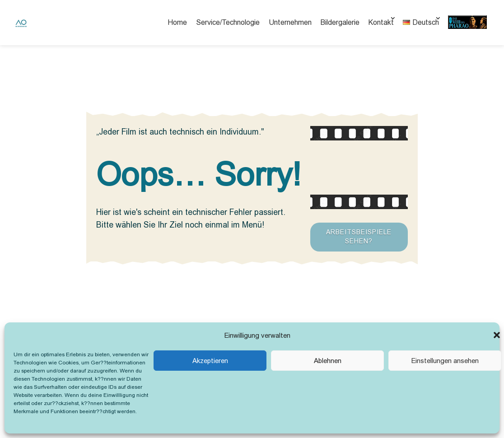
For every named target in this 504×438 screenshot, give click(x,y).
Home (177, 22)
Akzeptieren (210, 361)
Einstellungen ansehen (445, 361)
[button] (497, 335)
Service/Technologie (228, 22)
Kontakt (381, 22)
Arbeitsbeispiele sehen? (359, 237)
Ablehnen (328, 361)
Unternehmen (290, 22)
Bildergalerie (340, 22)
